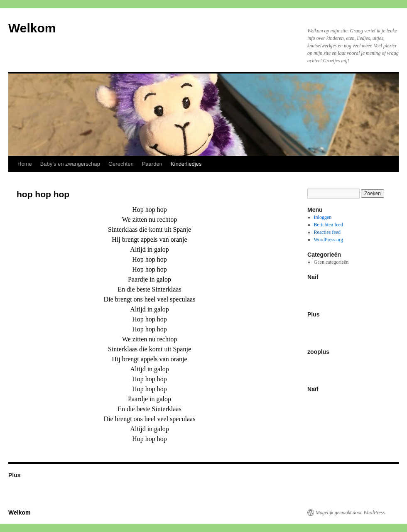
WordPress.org (329, 240)
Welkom (32, 28)
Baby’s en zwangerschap (70, 164)
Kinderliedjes (186, 164)
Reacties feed (327, 232)
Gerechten (121, 164)
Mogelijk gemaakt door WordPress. (351, 512)
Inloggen (323, 217)
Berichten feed (329, 225)
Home (25, 164)
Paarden (152, 164)
